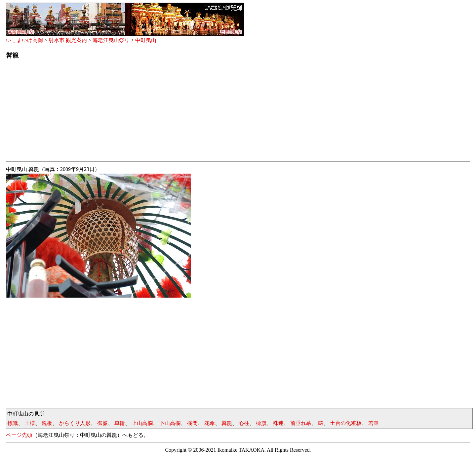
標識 (13, 423)
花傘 (210, 423)
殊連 (278, 423)
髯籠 (227, 423)
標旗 (261, 423)
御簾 (102, 423)
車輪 (120, 423)
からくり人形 (75, 423)
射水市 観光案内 (68, 40)
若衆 (374, 423)
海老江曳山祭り (111, 40)
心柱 (244, 423)
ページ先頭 (19, 435)
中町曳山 (146, 40)
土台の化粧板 (346, 423)
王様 (30, 423)
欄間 (192, 423)
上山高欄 (142, 423)
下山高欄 (170, 423)
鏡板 (47, 423)
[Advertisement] (204, 112)
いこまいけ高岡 (24, 40)
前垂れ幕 (301, 423)
